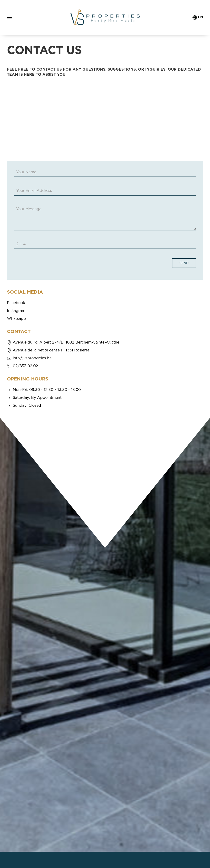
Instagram (16, 311)
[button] (9, 17)
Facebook (16, 303)
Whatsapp (16, 319)
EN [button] (198, 17)
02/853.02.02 (25, 366)
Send (184, 263)
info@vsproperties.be (32, 358)
